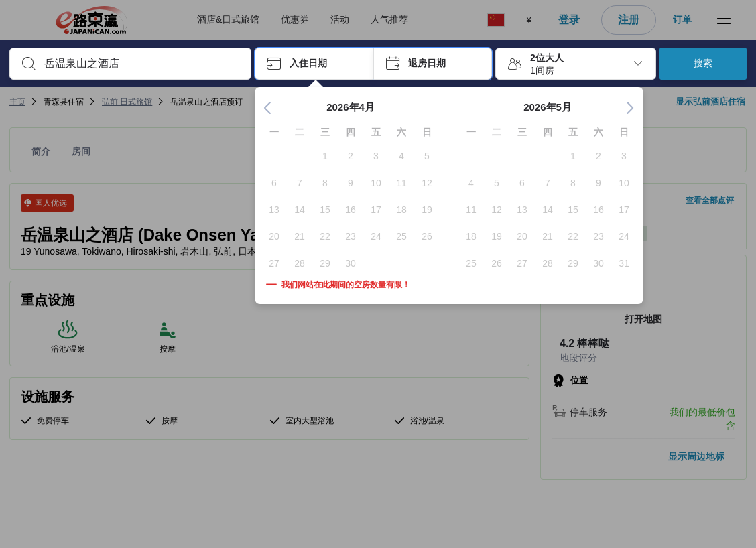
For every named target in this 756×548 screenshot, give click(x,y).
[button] (314, 64)
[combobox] (141, 64)
